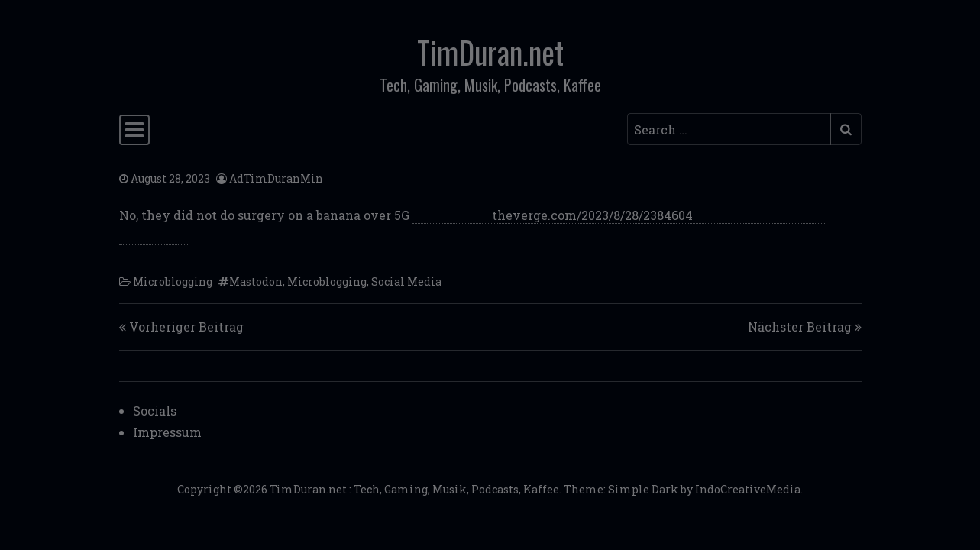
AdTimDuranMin (276, 178)
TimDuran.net (490, 52)
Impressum (167, 432)
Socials (155, 411)
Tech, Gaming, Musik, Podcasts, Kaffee (456, 489)
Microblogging (173, 281)
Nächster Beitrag (800, 327)
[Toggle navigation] (134, 130)
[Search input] (729, 129)
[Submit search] (846, 129)
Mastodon (256, 281)
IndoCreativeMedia (748, 489)
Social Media (406, 281)
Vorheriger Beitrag (186, 327)
